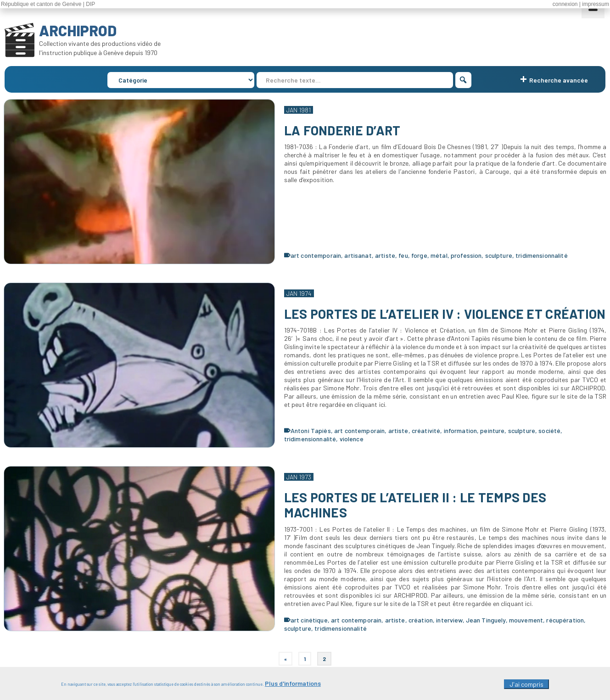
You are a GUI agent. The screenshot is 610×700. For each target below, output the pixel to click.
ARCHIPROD (78, 30)
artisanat (358, 255)
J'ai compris (526, 687)
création (421, 620)
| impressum (594, 4)
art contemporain (316, 255)
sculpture (499, 255)
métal (439, 255)
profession (466, 255)
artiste (385, 255)
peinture (492, 431)
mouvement (526, 620)
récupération (565, 620)
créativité (426, 431)
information (461, 431)
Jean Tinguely (486, 620)
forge (419, 255)
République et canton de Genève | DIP (48, 4)
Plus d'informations (293, 686)
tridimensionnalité (542, 255)
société (549, 431)
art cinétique (309, 620)
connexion (565, 4)
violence (352, 439)
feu (403, 255)
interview (449, 620)
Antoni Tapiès (311, 431)
